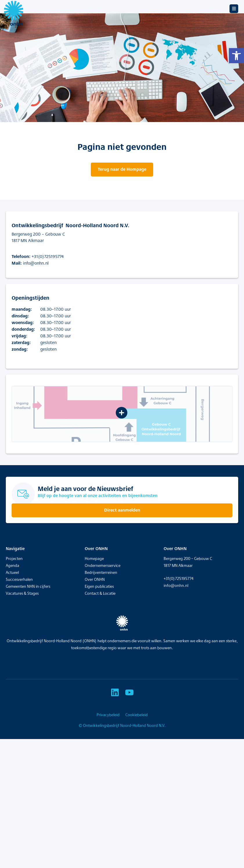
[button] (236, 56)
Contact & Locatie (100, 593)
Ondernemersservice (103, 565)
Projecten (14, 558)
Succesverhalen (19, 579)
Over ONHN (95, 579)
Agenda (12, 565)
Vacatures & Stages (22, 593)
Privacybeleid (108, 715)
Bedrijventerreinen (101, 572)
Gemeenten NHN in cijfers (28, 586)
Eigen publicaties (99, 586)
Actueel (12, 572)
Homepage (94, 558)
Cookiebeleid (137, 715)
